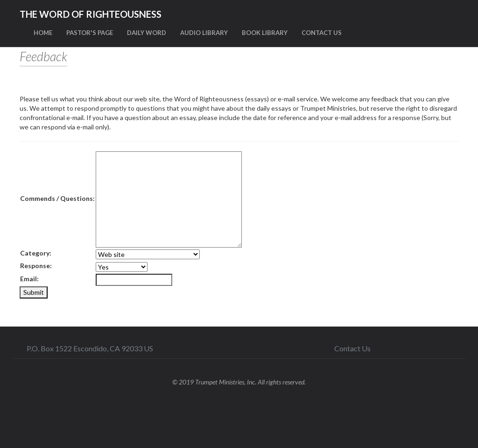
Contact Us (352, 348)
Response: (36, 266)
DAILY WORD (147, 33)
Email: (29, 279)
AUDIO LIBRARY (204, 33)
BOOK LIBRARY (265, 33)
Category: (36, 253)
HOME (43, 33)
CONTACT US (322, 33)
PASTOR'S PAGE (90, 33)
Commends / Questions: (57, 198)
